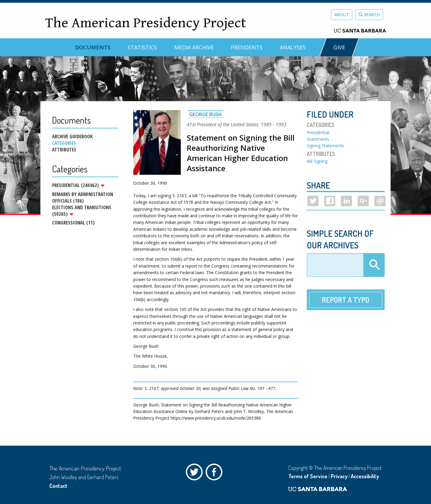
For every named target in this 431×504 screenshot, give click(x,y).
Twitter (196, 473)
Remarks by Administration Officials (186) (83, 198)
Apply (374, 265)
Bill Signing (317, 161)
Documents (93, 47)
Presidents (247, 47)
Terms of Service (308, 476)
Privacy (339, 476)
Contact (58, 486)
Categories (64, 143)
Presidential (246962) (78, 185)
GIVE (339, 47)
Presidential (318, 132)
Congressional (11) (73, 224)
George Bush (205, 114)
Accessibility (365, 476)
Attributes (64, 150)
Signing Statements (325, 146)
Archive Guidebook (72, 136)
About (342, 15)
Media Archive (194, 47)
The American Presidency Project (145, 23)
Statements (318, 139)
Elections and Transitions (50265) (82, 211)
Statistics (142, 47)
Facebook (215, 473)
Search (369, 15)
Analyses (293, 47)
